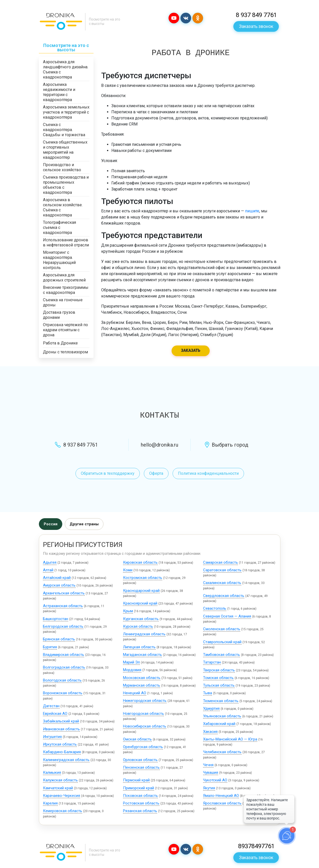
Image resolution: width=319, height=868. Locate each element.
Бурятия (50, 647)
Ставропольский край (222, 642)
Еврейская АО (55, 714)
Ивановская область (61, 729)
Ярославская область (222, 803)
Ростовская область (141, 803)
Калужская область (60, 780)
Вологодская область (62, 680)
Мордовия (132, 670)
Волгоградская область (64, 667)
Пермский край (136, 780)
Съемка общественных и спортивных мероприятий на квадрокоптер (65, 150)
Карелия (50, 803)
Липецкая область (139, 647)
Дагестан (51, 706)
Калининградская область (66, 760)
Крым (128, 611)
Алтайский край (57, 578)
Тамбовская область (222, 655)
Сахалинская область (222, 583)
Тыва (208, 693)
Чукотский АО (215, 780)
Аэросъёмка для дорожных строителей (64, 278)
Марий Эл (131, 662)
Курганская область (141, 619)
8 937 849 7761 (256, 15)
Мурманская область (142, 685)
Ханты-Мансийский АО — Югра (230, 739)
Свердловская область (224, 596)
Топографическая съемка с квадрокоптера (59, 227)
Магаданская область (142, 655)
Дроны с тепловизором (65, 352)
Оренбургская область (143, 747)
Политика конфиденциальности (208, 473)
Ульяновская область (222, 716)
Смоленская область (222, 629)
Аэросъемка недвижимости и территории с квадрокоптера (59, 92)
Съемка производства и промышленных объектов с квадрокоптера (66, 185)
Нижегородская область (145, 701)
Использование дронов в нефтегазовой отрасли (66, 242)
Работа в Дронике (60, 343)
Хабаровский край (219, 724)
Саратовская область (222, 570)
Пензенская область (141, 767)
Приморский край (139, 788)
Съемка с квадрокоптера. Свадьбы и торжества (64, 130)
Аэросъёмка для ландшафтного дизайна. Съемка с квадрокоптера (66, 69)
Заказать (191, 351)
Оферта (156, 473)
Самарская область (221, 562)
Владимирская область (64, 655)
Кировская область (140, 562)
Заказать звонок (256, 26)
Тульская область (219, 685)
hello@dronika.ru (159, 445)
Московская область (142, 678)
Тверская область (219, 670)
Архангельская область (64, 593)
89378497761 (256, 846)
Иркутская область (60, 744)
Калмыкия (52, 772)
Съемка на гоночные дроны (63, 302)
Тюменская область (221, 701)
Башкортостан (56, 619)
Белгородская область (63, 626)
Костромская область (143, 578)
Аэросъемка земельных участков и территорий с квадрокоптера (66, 112)
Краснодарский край (141, 591)
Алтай (48, 570)
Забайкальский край (61, 721)
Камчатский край (58, 788)
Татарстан (212, 662)
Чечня (208, 765)
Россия (51, 524)
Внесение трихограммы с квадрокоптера (66, 290)
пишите (252, 211)
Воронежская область (63, 693)
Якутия (209, 788)
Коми (128, 570)
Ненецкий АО (135, 693)
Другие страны (84, 524)
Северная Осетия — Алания (227, 616)
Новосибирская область (145, 726)
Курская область (138, 626)
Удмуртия (211, 708)
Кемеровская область (63, 811)
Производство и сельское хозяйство (62, 167)
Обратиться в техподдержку (108, 473)
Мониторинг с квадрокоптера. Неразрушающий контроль (59, 260)
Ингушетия (52, 737)
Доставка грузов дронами (59, 315)
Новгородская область (143, 714)
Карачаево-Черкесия (62, 796)
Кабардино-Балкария (62, 752)
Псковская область (140, 796)
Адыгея (50, 562)
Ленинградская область (144, 634)
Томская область (218, 678)
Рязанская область (140, 811)
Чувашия (211, 772)
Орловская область (140, 760)
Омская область (137, 739)
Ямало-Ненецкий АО (221, 796)
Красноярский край (140, 603)
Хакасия (210, 732)
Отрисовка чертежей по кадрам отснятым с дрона (65, 330)
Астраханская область (63, 606)
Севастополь (215, 608)
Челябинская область (222, 752)
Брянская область (59, 639)
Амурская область (59, 585)
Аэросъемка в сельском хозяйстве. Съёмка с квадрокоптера (63, 207)
